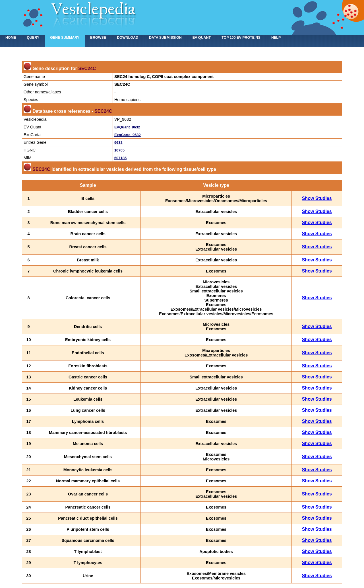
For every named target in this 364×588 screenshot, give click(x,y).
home (11, 38)
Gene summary (65, 38)
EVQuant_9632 (127, 127)
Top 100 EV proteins (241, 38)
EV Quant (202, 38)
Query (33, 38)
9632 (118, 143)
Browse (98, 38)
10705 (119, 150)
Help (276, 38)
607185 (120, 158)
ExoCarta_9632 (128, 135)
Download (128, 38)
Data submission (165, 38)
